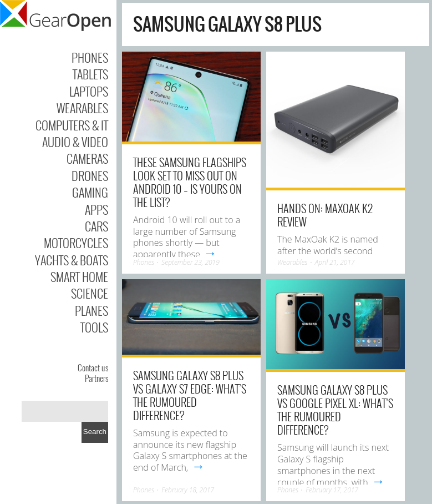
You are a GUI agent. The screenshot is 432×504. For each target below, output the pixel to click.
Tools (94, 327)
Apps (96, 209)
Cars (96, 226)
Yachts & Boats (72, 260)
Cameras (87, 158)
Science (90, 293)
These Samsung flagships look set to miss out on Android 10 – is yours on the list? (190, 182)
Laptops (89, 91)
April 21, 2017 (335, 262)
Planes (92, 310)
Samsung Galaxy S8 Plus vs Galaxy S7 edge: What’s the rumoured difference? (190, 395)
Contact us (93, 367)
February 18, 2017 (188, 490)
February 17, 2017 (332, 490)
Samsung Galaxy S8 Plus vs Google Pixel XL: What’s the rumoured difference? (335, 410)
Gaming (90, 192)
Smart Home (79, 276)
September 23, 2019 (190, 262)
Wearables (82, 108)
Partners (96, 378)
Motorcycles (76, 243)
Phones (90, 57)
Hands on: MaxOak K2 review (325, 215)
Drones (90, 175)
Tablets (90, 74)
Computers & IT (72, 125)
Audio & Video (75, 142)
